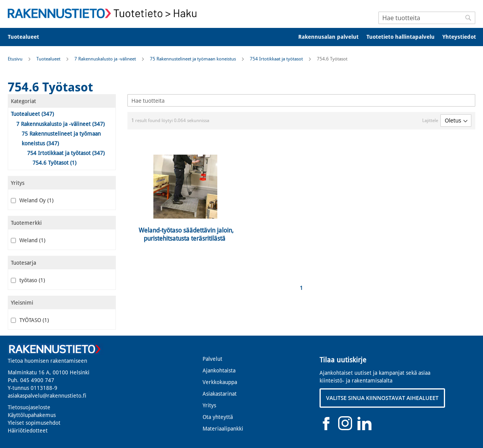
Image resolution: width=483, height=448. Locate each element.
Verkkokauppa (220, 382)
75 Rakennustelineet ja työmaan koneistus (193, 59)
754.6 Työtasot (54, 163)
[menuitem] (28, 37)
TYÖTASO (30, 320)
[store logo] (105, 13)
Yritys (209, 405)
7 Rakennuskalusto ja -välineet (106, 59)
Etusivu (16, 59)
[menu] (241, 37)
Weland (28, 240)
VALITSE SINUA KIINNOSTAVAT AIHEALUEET (382, 398)
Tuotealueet (49, 59)
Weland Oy (32, 200)
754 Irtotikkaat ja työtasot (277, 59)
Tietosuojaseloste (29, 407)
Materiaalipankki (223, 429)
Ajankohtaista (219, 370)
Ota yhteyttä (218, 417)
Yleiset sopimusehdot (34, 423)
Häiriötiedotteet (28, 431)
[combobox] (427, 18)
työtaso (28, 280)
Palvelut (212, 359)
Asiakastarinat (220, 394)
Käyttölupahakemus (32, 415)
